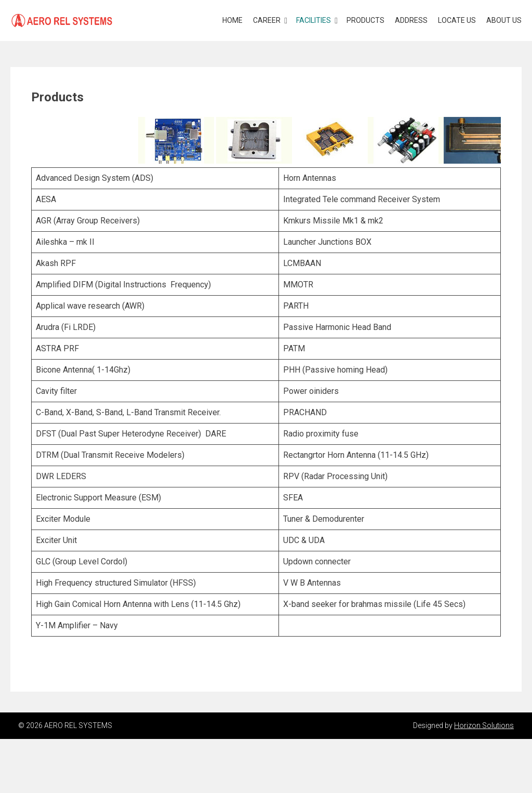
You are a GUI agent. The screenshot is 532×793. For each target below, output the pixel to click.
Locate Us (457, 20)
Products (365, 20)
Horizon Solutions (484, 725)
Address (411, 20)
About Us (504, 20)
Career (267, 20)
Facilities (314, 20)
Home (232, 20)
